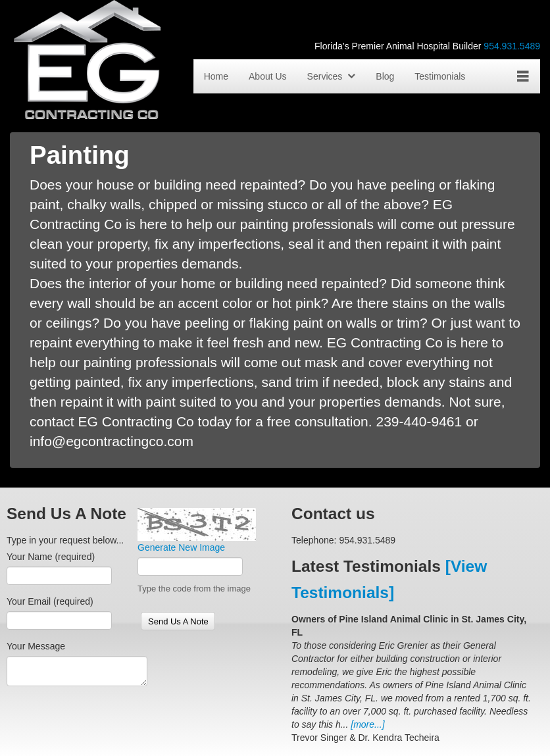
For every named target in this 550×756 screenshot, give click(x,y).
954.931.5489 (512, 46)
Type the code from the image (194, 589)
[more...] (367, 724)
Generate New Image (181, 547)
